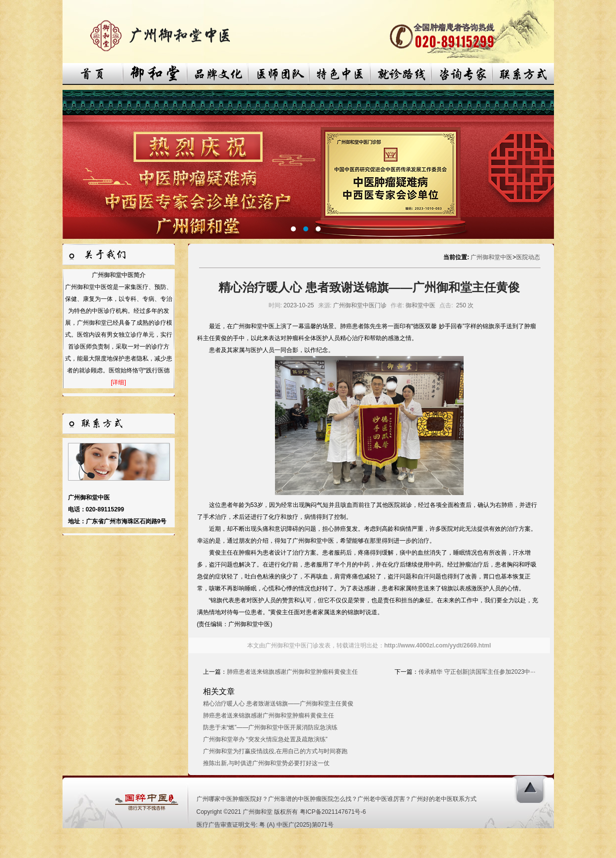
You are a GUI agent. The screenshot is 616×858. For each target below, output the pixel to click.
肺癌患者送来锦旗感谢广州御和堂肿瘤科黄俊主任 (292, 672)
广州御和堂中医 (491, 257)
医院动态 (528, 257)
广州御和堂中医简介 (119, 275)
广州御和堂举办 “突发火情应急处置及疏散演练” (265, 739)
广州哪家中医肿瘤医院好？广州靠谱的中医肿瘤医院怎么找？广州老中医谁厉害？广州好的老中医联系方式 (337, 799)
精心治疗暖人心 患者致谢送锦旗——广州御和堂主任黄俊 (278, 704)
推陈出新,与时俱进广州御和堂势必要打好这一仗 (266, 763)
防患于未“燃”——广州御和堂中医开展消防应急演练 (271, 727)
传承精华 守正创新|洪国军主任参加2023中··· (477, 672)
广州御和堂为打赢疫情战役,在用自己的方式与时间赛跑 (275, 751)
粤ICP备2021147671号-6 (333, 812)
